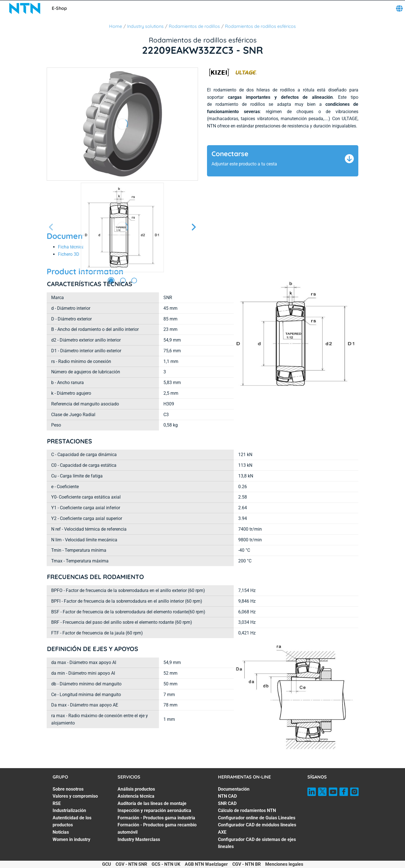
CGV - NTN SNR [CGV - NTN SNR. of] (131, 864)
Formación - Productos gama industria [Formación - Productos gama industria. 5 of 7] (156, 818)
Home (116, 26)
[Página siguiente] (193, 227)
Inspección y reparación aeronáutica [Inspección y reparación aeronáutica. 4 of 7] (154, 810)
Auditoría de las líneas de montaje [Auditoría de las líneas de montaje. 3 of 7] (152, 803)
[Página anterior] (51, 227)
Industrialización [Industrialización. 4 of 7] (69, 810)
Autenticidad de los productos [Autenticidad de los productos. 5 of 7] (72, 821)
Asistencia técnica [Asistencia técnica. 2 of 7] (136, 796)
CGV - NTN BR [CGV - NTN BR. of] (247, 864)
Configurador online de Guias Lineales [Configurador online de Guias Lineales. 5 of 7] (257, 818)
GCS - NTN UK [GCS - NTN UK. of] (166, 864)
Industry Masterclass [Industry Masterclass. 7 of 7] (139, 839)
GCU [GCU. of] (107, 864)
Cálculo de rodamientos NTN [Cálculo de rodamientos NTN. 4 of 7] (247, 810)
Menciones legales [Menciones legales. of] (284, 864)
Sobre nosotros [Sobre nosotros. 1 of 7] (68, 789)
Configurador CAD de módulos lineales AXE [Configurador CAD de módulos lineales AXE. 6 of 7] (257, 828)
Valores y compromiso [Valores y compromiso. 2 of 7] (75, 796)
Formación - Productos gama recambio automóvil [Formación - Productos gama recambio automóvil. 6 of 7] (157, 828)
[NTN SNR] (25, 8)
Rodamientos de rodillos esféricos (260, 26)
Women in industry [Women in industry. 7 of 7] (71, 839)
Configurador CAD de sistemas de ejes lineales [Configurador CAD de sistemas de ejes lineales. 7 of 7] (257, 843)
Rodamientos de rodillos (194, 26)
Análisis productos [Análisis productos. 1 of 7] (136, 789)
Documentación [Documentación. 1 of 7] (234, 789)
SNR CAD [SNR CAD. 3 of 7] (227, 803)
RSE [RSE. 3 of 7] (57, 803)
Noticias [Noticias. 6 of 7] (61, 832)
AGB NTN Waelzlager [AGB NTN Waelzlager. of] (206, 864)
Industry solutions (145, 26)
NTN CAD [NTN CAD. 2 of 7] (227, 796)
